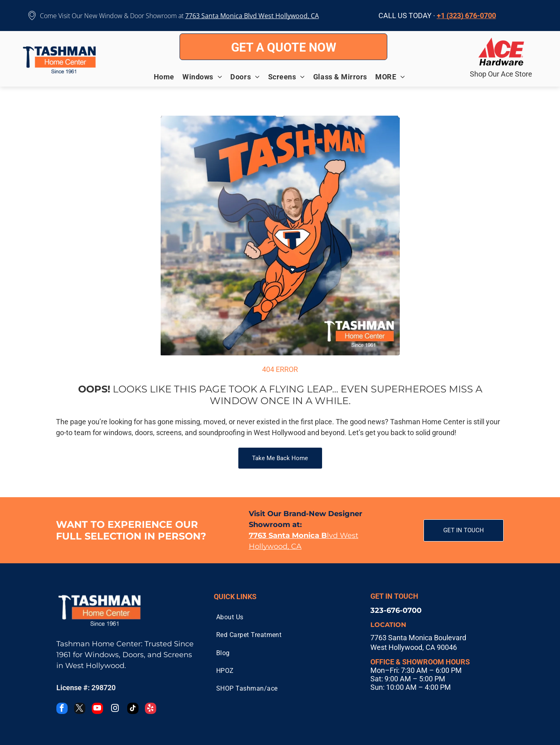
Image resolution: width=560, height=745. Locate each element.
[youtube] (97, 709)
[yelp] (151, 709)
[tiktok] (133, 709)
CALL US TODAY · (407, 16)
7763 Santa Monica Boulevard (418, 638)
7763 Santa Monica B (217, 16)
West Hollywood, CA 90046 (414, 647)
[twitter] (80, 709)
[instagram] (115, 709)
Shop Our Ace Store (501, 74)
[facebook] (62, 709)
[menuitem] (168, 77)
